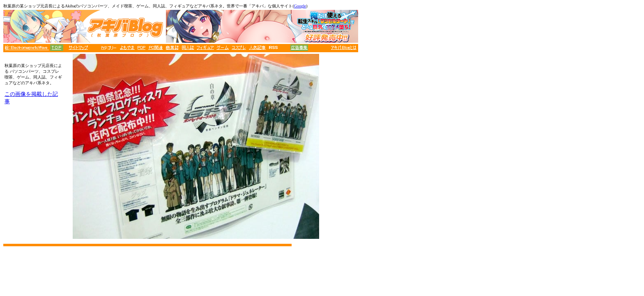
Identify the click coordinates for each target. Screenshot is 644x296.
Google (300, 6)
